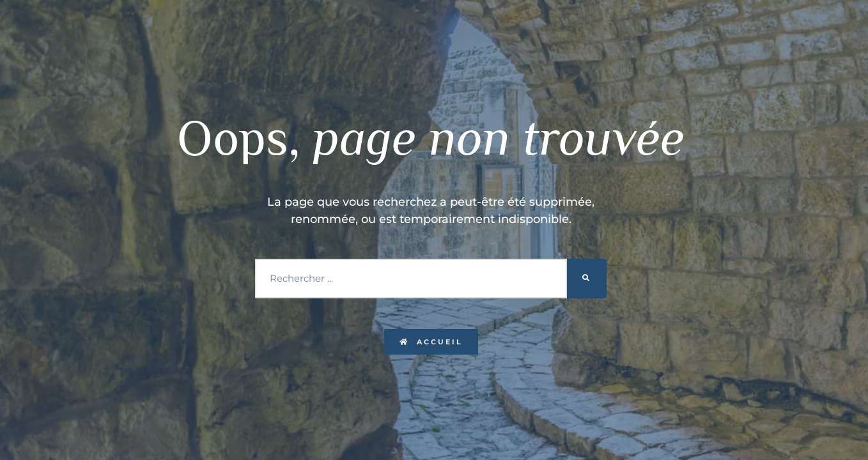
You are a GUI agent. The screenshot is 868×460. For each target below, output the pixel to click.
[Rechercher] (587, 279)
